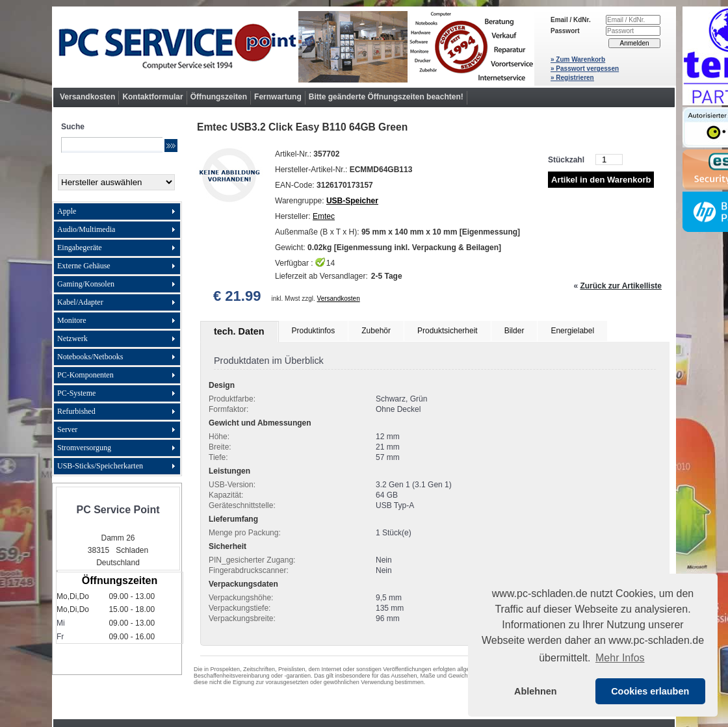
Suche (73, 127)
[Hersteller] (116, 182)
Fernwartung (278, 97)
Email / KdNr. (571, 20)
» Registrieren (572, 78)
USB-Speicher (352, 201)
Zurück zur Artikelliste (621, 286)
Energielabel (572, 331)
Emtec (324, 216)
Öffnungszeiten (219, 97)
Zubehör (376, 331)
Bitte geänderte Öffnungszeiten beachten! (386, 97)
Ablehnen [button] (536, 691)
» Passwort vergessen (585, 69)
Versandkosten (87, 97)
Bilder (514, 331)
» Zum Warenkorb (578, 59)
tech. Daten (239, 331)
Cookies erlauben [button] (650, 691)
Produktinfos (314, 331)
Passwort (565, 31)
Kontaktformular (152, 97)
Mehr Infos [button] (620, 658)
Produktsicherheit (448, 331)
